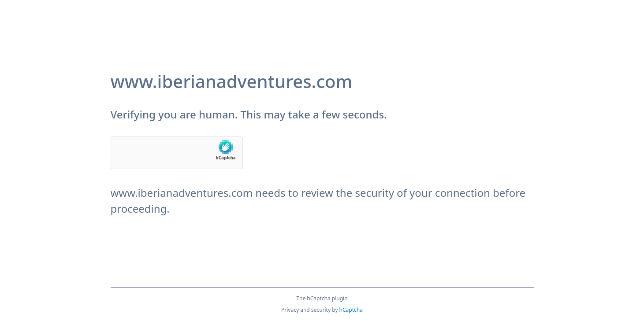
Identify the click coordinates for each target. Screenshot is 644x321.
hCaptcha (351, 310)
